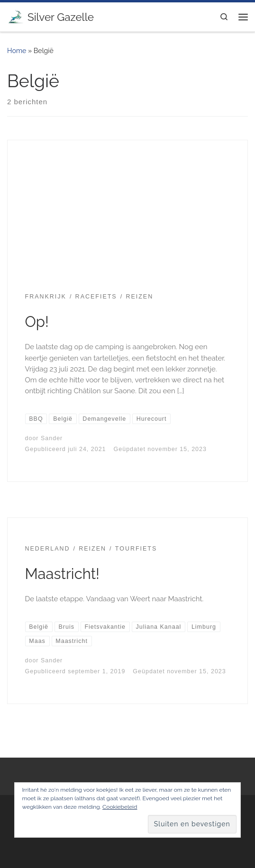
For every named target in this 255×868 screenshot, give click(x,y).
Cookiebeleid (120, 807)
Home (17, 51)
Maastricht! (62, 574)
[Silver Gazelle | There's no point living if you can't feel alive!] (16, 16)
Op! (37, 322)
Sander (52, 438)
